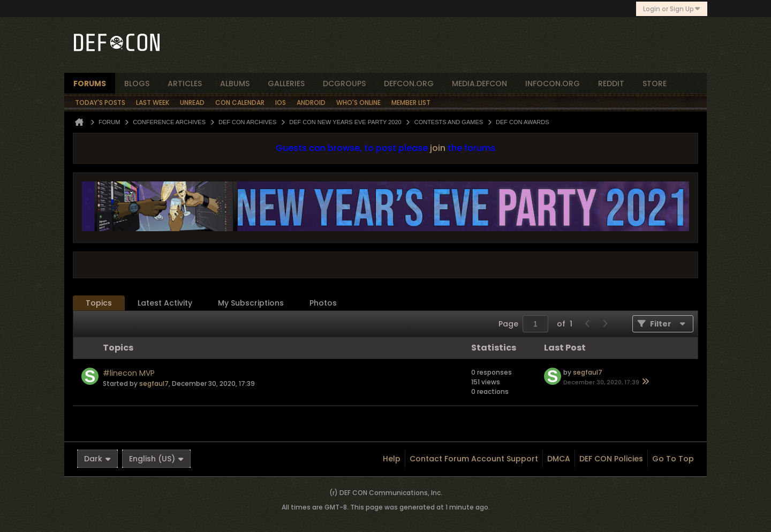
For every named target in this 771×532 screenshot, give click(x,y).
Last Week (153, 102)
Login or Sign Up (672, 9)
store (655, 83)
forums (90, 83)
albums (235, 83)
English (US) (156, 459)
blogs (137, 83)
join (438, 148)
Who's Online (358, 102)
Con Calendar (240, 102)
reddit (611, 83)
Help (392, 459)
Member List (411, 102)
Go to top (673, 459)
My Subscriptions (251, 303)
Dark (97, 459)
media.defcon (479, 83)
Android (311, 102)
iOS (281, 102)
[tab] (99, 303)
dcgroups (344, 83)
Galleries (286, 83)
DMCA (559, 459)
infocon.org (553, 83)
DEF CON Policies (611, 459)
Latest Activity (165, 303)
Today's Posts (100, 102)
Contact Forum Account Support (474, 459)
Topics (99, 303)
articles (185, 83)
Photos (323, 303)
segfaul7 (154, 383)
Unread (192, 102)
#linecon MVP (129, 373)
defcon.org (409, 83)
